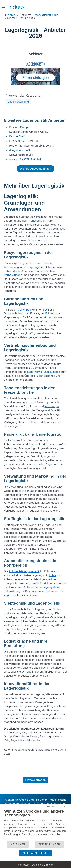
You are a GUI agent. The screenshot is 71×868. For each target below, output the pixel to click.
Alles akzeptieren (36, 853)
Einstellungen (49, 845)
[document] (35, 825)
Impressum (23, 865)
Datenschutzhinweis (43, 865)
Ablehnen (18, 845)
